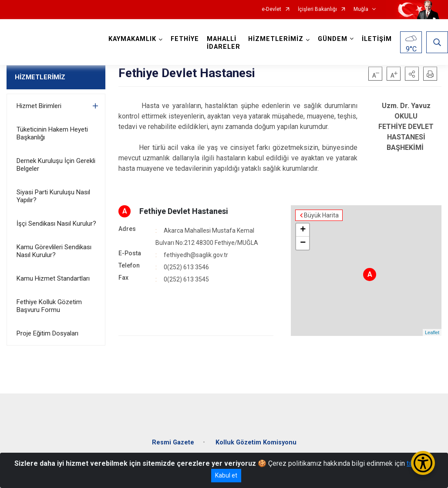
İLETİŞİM (377, 39)
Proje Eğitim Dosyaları (47, 333)
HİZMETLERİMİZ (40, 77)
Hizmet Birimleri (39, 106)
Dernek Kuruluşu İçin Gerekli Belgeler (56, 165)
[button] (412, 74)
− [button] (303, 243)
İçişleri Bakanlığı (317, 9)
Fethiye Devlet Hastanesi (184, 211)
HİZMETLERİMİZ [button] (276, 39)
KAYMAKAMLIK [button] (132, 39)
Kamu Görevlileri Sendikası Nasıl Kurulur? (54, 251)
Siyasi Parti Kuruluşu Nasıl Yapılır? (53, 196)
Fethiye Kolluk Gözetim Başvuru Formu (49, 306)
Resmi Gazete (173, 442)
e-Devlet (271, 9)
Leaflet (432, 332)
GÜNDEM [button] (333, 39)
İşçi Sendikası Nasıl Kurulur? (56, 224)
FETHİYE (185, 39)
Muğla (361, 9)
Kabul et (226, 475)
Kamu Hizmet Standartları (53, 278)
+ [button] (303, 230)
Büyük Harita (321, 215)
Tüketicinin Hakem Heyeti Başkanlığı (52, 133)
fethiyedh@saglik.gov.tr (196, 255)
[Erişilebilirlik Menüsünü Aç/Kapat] (423, 463)
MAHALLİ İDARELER (224, 43)
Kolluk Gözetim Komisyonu (256, 442)
